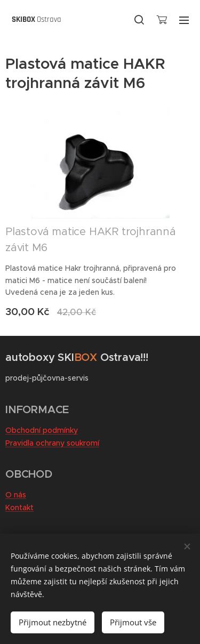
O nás (16, 495)
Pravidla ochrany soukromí (52, 443)
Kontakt (19, 508)
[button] (139, 20)
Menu (184, 20)
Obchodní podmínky (42, 430)
